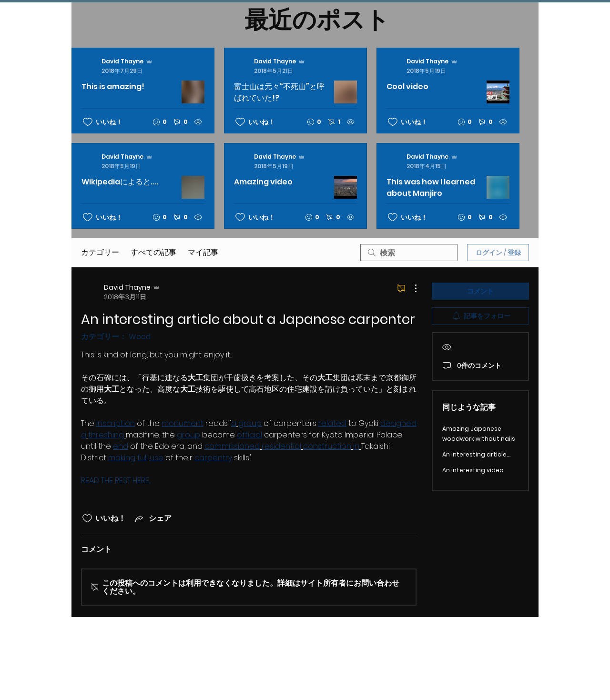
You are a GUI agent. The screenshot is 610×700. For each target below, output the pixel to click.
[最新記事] (295, 138)
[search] (409, 253)
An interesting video (473, 470)
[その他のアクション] (411, 288)
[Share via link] (152, 518)
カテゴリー (100, 252)
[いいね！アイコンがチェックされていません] (88, 122)
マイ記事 (203, 252)
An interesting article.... (476, 454)
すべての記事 (153, 252)
